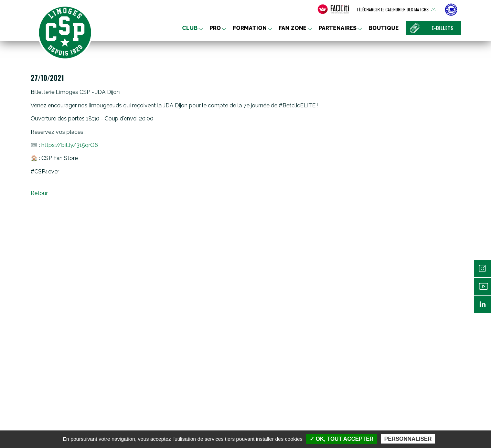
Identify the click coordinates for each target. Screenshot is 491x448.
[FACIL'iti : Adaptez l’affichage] (333, 9)
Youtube (482, 286)
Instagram (482, 268)
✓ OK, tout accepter (341, 439)
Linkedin (482, 304)
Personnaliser (408, 439)
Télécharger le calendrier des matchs (393, 9)
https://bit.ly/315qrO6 (70, 145)
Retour (39, 193)
